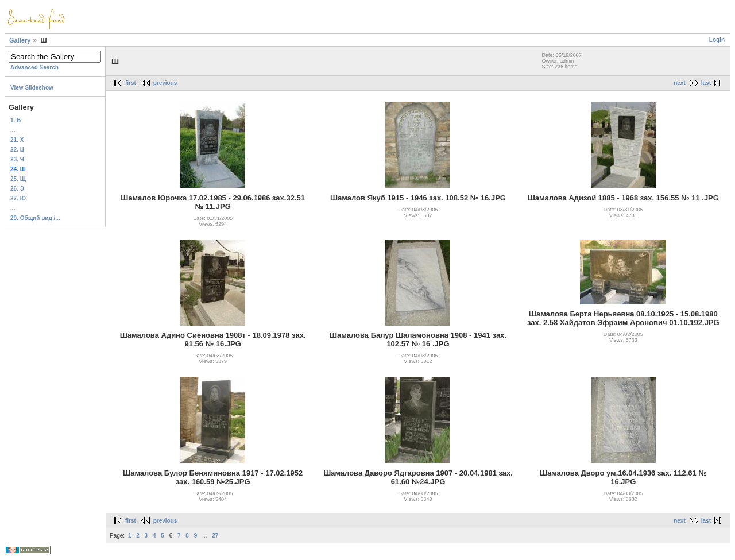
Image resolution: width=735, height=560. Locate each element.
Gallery (20, 40)
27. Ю (18, 198)
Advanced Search (34, 67)
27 (215, 536)
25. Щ (18, 179)
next (680, 83)
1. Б (16, 120)
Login (717, 40)
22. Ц (17, 150)
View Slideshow (32, 88)
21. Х (17, 140)
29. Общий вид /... (35, 218)
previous (165, 83)
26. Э (17, 189)
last (706, 83)
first (131, 83)
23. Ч (17, 159)
